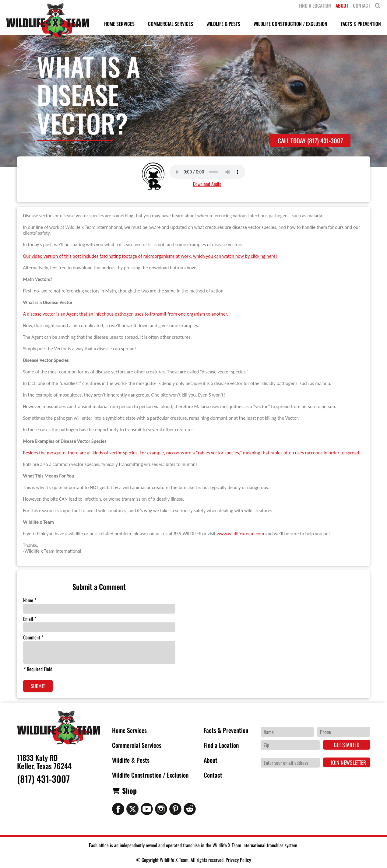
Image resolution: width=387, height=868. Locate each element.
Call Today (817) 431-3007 (310, 141)
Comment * (33, 637)
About (211, 760)
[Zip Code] (290, 745)
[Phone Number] (344, 732)
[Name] (287, 732)
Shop (129, 790)
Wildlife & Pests (131, 760)
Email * (30, 619)
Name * (30, 600)
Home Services (129, 730)
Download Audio (207, 184)
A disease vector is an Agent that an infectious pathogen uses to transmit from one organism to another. (126, 314)
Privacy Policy (238, 860)
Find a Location (221, 745)
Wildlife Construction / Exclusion (150, 775)
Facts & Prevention (226, 730)
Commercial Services (137, 745)
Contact (213, 775)
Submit (38, 686)
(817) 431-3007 (43, 779)
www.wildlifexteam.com (241, 534)
